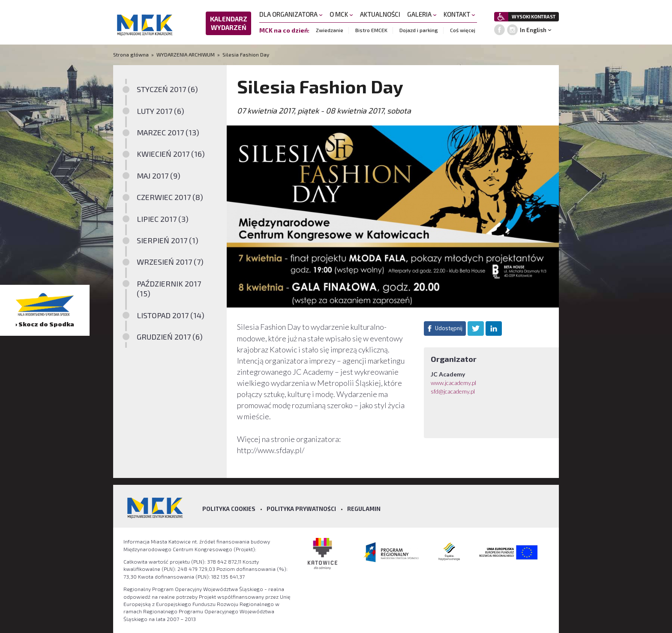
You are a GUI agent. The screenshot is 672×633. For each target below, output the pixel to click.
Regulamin (364, 509)
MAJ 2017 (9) (159, 176)
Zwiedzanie (330, 30)
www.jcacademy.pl (453, 383)
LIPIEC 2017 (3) (163, 219)
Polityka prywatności (301, 509)
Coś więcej (463, 30)
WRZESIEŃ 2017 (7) (170, 262)
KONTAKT (459, 14)
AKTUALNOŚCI (380, 14)
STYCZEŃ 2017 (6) (167, 89)
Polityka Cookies (229, 509)
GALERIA (422, 14)
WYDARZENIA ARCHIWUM (186, 54)
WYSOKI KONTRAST (534, 16)
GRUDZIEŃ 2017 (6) (170, 337)
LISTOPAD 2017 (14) (171, 315)
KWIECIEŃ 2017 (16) (171, 154)
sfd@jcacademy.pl (453, 391)
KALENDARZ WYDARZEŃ (229, 23)
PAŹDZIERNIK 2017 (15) (169, 288)
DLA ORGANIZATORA (291, 14)
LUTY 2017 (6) (160, 111)
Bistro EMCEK (371, 30)
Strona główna (132, 54)
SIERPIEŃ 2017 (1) (168, 240)
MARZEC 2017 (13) (168, 132)
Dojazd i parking (419, 30)
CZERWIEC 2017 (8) (170, 197)
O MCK (341, 14)
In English (533, 30)
